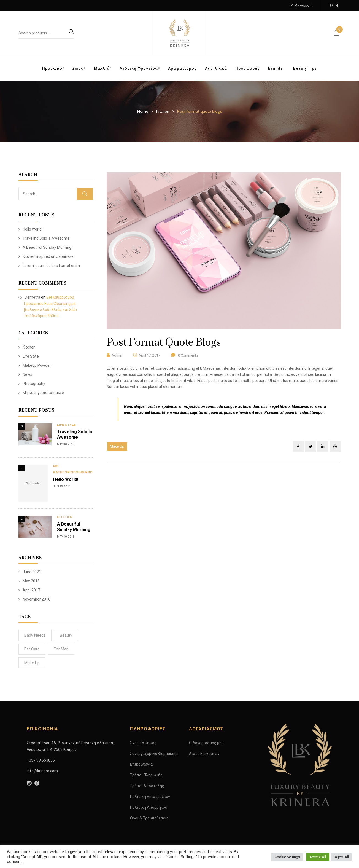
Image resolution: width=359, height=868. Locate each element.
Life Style (31, 356)
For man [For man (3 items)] (61, 649)
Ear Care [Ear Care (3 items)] (32, 649)
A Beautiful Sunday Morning (47, 247)
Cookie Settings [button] (287, 857)
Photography (34, 384)
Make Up (117, 446)
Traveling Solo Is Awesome (46, 238)
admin (117, 355)
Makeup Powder (37, 365)
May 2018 (31, 581)
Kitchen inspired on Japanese (48, 256)
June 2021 (32, 572)
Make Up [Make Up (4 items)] (32, 663)
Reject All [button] (341, 857)
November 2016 (37, 599)
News (27, 374)
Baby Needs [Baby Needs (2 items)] (35, 635)
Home (143, 111)
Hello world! (33, 229)
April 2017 (31, 590)
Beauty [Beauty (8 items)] (66, 635)
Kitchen (163, 111)
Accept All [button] (318, 857)
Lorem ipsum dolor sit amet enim (51, 266)
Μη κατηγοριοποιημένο (43, 393)
